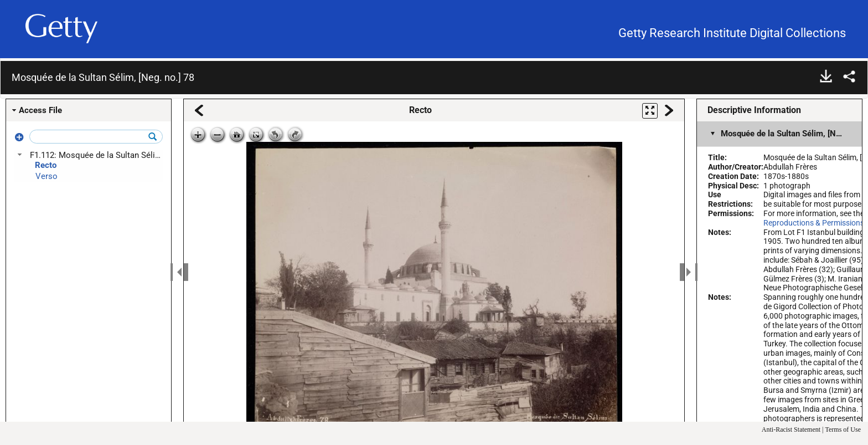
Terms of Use (843, 429)
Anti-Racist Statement (791, 429)
